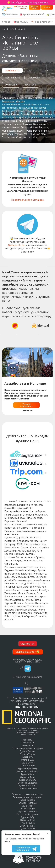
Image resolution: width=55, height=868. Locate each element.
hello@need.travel (27, 704)
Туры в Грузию (27, 823)
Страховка (34, 78)
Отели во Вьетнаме (28, 788)
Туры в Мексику (27, 829)
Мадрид (20, 101)
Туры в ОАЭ (27, 757)
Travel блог (28, 745)
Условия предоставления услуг (27, 732)
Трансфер (30, 85)
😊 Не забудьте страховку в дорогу (28, 2)
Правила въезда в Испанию (27, 200)
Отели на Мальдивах (27, 814)
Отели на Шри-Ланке (28, 771)
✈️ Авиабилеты (10, 14)
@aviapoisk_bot (17, 245)
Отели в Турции (27, 754)
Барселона (8, 101)
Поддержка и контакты (27, 707)
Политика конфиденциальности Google (32, 729)
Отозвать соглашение (27, 734)
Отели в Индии (28, 808)
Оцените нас (28, 644)
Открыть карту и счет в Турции (27, 748)
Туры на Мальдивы (27, 811)
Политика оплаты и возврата (27, 797)
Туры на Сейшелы (28, 780)
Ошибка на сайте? (28, 652)
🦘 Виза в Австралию (42, 22)
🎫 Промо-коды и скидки (20, 7)
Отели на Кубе (28, 820)
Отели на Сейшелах (28, 783)
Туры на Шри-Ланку (28, 768)
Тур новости (27, 742)
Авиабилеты (12, 71)
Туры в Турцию (27, 751)
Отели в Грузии (27, 826)
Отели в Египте (27, 765)
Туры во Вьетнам (27, 786)
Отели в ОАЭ (28, 760)
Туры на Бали (27, 774)
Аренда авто (13, 78)
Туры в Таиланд (27, 800)
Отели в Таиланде (28, 803)
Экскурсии (11, 85)
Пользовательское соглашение (27, 794)
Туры (30, 71)
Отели (44, 71)
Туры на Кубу (28, 817)
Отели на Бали (28, 777)
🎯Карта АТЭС (21, 22)
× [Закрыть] (48, 833)
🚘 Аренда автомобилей (32, 14)
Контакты (27, 740)
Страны (6, 22)
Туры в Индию (28, 806)
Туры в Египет (28, 763)
